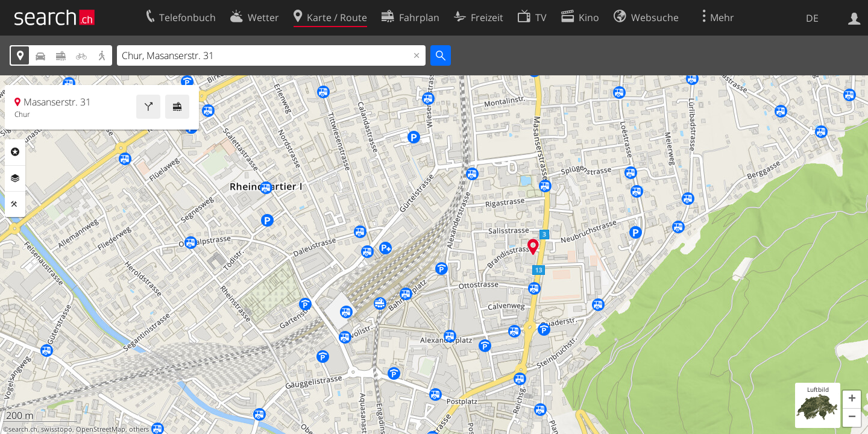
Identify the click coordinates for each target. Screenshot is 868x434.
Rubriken (15, 152)
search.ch (23, 429)
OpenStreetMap (101, 429)
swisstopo (57, 429)
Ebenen (15, 178)
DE (812, 18)
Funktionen (15, 204)
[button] (852, 400)
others (139, 429)
